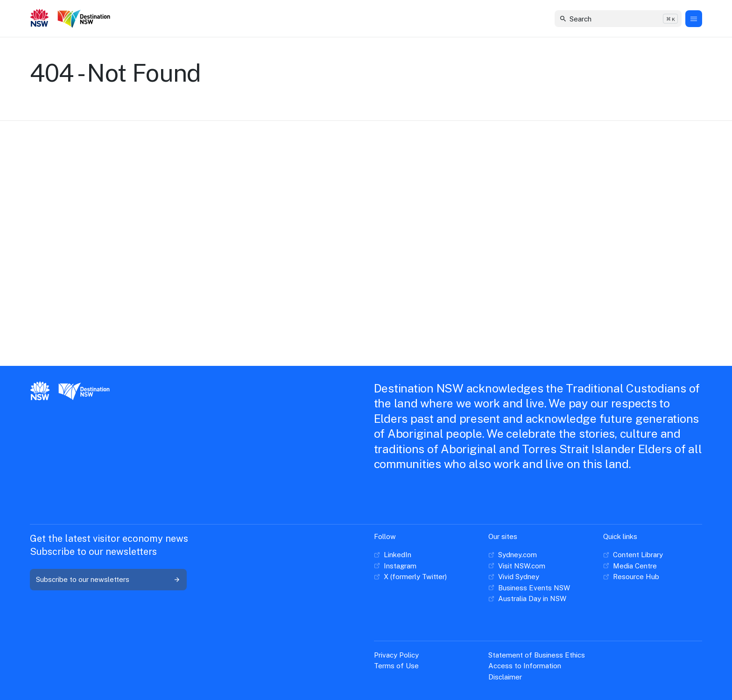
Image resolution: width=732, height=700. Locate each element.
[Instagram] (395, 566)
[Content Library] (633, 555)
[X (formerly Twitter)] (410, 577)
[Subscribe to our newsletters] (108, 580)
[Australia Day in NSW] (527, 599)
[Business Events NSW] (529, 588)
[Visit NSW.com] (517, 566)
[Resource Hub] (631, 577)
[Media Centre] (630, 566)
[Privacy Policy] (396, 655)
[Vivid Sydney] (514, 577)
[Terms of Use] (396, 666)
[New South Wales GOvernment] (40, 19)
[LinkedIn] (393, 555)
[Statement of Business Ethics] (537, 655)
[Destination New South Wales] (86, 19)
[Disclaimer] (505, 677)
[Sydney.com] (513, 555)
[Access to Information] (525, 666)
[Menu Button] (694, 19)
